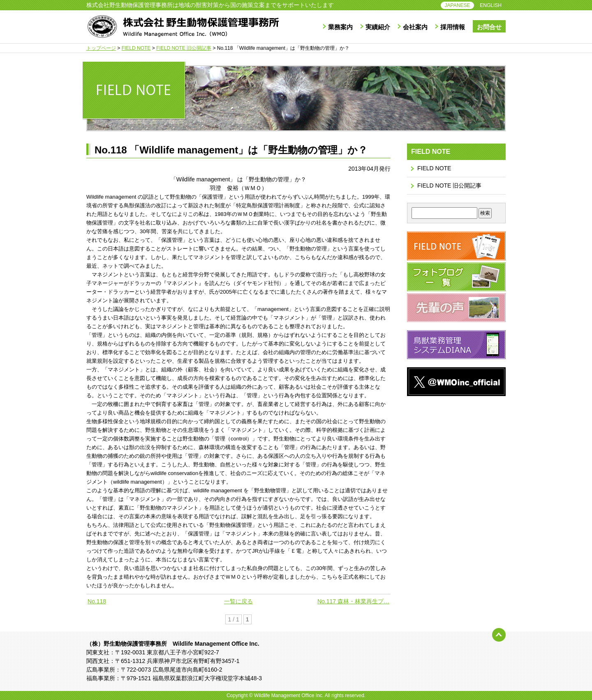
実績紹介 (378, 27)
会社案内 (415, 27)
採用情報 (453, 27)
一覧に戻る (238, 601)
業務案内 (340, 27)
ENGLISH (491, 5)
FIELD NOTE (434, 168)
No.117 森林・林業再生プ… (353, 601)
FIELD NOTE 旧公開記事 (449, 185)
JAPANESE (458, 5)
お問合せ (489, 27)
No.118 (97, 601)
